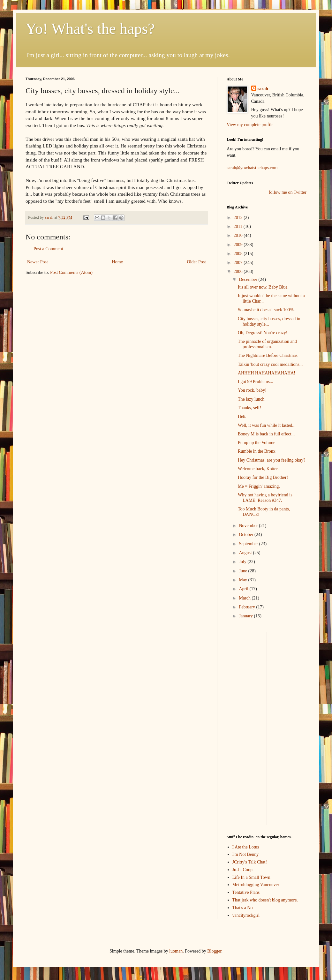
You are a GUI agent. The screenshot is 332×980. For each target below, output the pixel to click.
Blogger (214, 951)
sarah (49, 217)
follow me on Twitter (288, 192)
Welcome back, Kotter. (258, 469)
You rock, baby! (252, 390)
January (246, 616)
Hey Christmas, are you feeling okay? (272, 460)
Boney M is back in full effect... (266, 434)
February (247, 607)
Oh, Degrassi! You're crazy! (263, 333)
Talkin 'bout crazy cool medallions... (270, 364)
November (249, 526)
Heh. (242, 416)
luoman (176, 951)
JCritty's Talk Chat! (250, 862)
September (249, 544)
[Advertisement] (246, 727)
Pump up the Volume (257, 443)
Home (117, 262)
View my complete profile (250, 125)
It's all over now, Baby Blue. (263, 287)
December (249, 279)
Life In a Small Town (251, 877)
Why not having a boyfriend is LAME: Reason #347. (265, 498)
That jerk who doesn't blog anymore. (265, 900)
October (247, 535)
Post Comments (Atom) (71, 272)
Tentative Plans (246, 892)
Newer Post (38, 262)
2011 (239, 226)
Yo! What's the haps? (90, 29)
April (244, 589)
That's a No (243, 908)
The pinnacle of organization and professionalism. (267, 344)
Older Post (197, 262)
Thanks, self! (249, 408)
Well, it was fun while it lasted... (267, 425)
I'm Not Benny (246, 854)
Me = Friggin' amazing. (259, 486)
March (245, 598)
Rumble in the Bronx (257, 451)
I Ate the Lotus (246, 847)
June (243, 571)
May (243, 580)
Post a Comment (48, 249)
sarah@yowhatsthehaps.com (252, 168)
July (243, 562)
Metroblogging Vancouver (256, 885)
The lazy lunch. (252, 399)
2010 (239, 235)
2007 (239, 263)
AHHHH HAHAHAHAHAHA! (267, 373)
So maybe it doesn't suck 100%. (266, 310)
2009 (239, 245)
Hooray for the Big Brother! (263, 477)
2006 (239, 271)
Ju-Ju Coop (242, 870)
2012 (239, 218)
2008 (239, 254)
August (246, 553)
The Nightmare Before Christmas (268, 355)
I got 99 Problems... (255, 382)
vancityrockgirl (246, 915)
